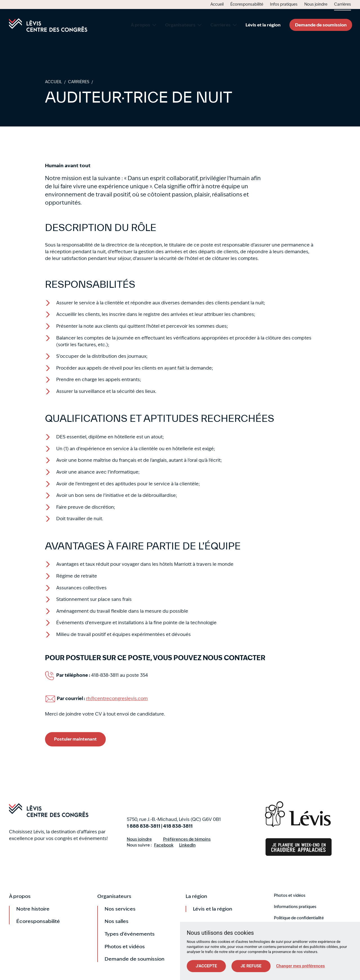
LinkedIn (187, 845)
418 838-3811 (178, 826)
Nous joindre (139, 839)
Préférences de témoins (187, 839)
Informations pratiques (295, 907)
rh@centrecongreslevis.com (117, 699)
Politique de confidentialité (299, 918)
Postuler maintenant (75, 739)
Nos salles (117, 921)
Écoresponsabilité (38, 921)
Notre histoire (33, 909)
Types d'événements (130, 934)
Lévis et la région (213, 909)
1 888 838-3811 (144, 826)
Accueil (48, 25)
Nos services (120, 909)
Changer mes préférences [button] (301, 966)
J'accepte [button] (206, 966)
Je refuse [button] (251, 966)
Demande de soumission (321, 25)
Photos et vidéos (125, 946)
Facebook (164, 845)
